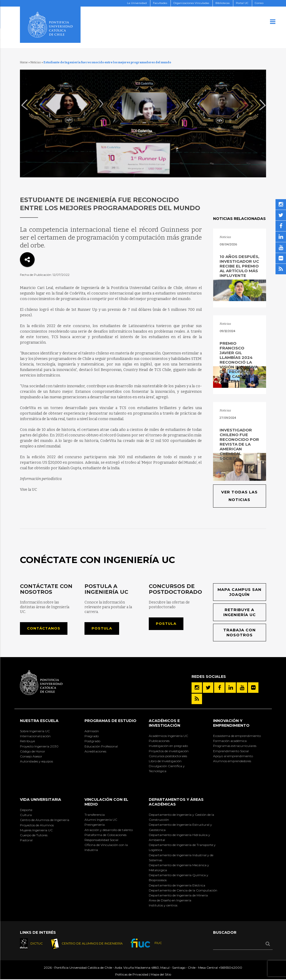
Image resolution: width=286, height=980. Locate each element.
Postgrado (92, 742)
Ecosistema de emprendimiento (237, 736)
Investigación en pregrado (168, 747)
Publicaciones (159, 742)
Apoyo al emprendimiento (233, 757)
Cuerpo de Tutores (34, 836)
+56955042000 (230, 968)
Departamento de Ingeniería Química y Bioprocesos (179, 878)
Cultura (26, 816)
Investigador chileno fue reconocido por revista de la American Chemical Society (239, 444)
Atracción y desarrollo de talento (109, 830)
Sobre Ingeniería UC (35, 732)
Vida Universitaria (41, 800)
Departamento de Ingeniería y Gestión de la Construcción (181, 818)
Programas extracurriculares (235, 747)
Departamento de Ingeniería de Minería (178, 896)
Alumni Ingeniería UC (101, 820)
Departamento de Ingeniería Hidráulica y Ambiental (179, 838)
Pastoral (26, 841)
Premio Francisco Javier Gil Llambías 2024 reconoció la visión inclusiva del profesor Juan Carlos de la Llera (239, 362)
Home (24, 62)
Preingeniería (95, 825)
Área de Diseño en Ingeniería (170, 901)
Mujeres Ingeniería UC (36, 831)
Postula (102, 629)
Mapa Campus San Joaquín (240, 592)
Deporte (26, 810)
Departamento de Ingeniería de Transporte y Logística (182, 848)
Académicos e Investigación (165, 724)
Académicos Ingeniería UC (168, 736)
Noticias (36, 62)
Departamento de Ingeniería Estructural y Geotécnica (180, 828)
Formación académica (230, 742)
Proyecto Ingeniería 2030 (39, 747)
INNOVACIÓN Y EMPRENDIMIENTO (231, 724)
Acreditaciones (95, 752)
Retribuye (27, 742)
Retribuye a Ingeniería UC (240, 613)
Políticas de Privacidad (132, 975)
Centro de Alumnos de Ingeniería (45, 821)
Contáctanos (45, 629)
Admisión (92, 732)
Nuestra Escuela (39, 721)
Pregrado (92, 737)
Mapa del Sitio (161, 975)
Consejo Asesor (31, 757)
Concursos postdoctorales (168, 757)
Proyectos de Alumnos (37, 826)
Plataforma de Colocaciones (105, 835)
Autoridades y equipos (36, 762)
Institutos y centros (163, 906)
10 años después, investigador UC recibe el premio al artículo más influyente (239, 266)
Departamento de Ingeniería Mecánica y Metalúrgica (179, 868)
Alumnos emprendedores (232, 762)
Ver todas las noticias (239, 496)
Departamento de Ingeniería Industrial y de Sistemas (181, 858)
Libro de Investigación (165, 762)
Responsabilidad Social (101, 840)
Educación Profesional (101, 747)
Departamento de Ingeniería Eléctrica (177, 886)
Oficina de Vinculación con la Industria (106, 848)
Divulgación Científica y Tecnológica (167, 769)
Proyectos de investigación (169, 752)
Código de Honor (33, 752)
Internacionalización (35, 737)
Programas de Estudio (110, 721)
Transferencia (95, 815)
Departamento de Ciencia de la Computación (183, 891)
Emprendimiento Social (231, 752)
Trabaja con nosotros (240, 633)
